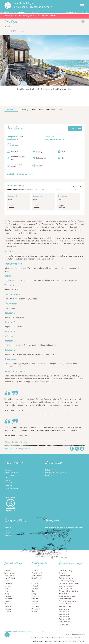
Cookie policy (9, 485)
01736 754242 (51, 470)
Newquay (8, 589)
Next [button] (85, 60)
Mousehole (8, 599)
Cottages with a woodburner (69, 583)
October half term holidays (68, 601)
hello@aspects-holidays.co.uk (55, 473)
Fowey (7, 594)
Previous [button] (4, 60)
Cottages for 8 (64, 617)
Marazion (8, 601)
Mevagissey (8, 604)
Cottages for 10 (64, 619)
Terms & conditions (11, 473)
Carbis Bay (8, 583)
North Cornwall (10, 576)
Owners (7, 480)
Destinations (13, 564)
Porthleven (8, 606)
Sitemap (7, 470)
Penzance (8, 596)
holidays (23, 3)
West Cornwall (10, 573)
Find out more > (49, 16)
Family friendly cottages (67, 581)
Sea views (62, 573)
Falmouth (8, 586)
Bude (6, 591)
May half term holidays (67, 596)
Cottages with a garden (67, 586)
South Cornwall (10, 578)
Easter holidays (64, 594)
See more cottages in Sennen (21, 449)
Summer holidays (65, 599)
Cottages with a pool (66, 578)
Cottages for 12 (64, 622)
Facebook (72, 449)
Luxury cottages (64, 576)
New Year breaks (65, 606)
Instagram (8, 533)
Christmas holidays (65, 604)
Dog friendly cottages (66, 571)
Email (82, 449)
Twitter (77, 449)
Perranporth (9, 609)
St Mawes (8, 612)
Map (60, 110)
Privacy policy (9, 475)
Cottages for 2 (64, 609)
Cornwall (8, 571)
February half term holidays (68, 591)
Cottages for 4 (64, 612)
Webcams (8, 535)
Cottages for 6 (64, 614)
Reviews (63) (37, 110)
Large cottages (64, 624)
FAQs (6, 478)
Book (74, 129)
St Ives (7, 581)
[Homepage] (8, 6)
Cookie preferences (11, 488)
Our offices (49, 475)
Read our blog (9, 483)
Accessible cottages (66, 589)
